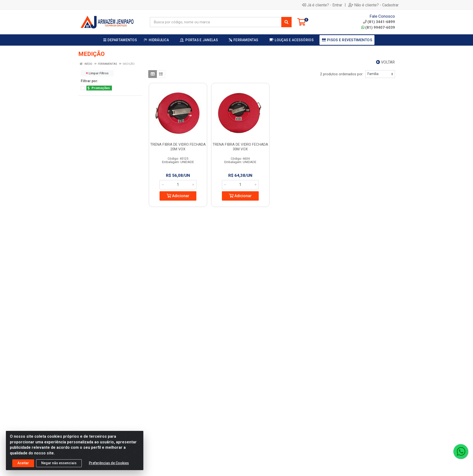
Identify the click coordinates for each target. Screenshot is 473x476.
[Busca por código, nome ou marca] (216, 22)
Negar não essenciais (59, 464)
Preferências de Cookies (109, 464)
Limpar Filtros (97, 73)
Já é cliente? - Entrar (322, 5)
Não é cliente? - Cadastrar (373, 5)
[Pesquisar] (286, 22)
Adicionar (178, 196)
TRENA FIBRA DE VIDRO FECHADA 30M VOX (240, 147)
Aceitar (23, 464)
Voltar (385, 62)
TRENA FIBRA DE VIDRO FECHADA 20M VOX (178, 147)
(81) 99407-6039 (378, 27)
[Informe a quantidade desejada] (178, 185)
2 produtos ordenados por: (342, 74)
